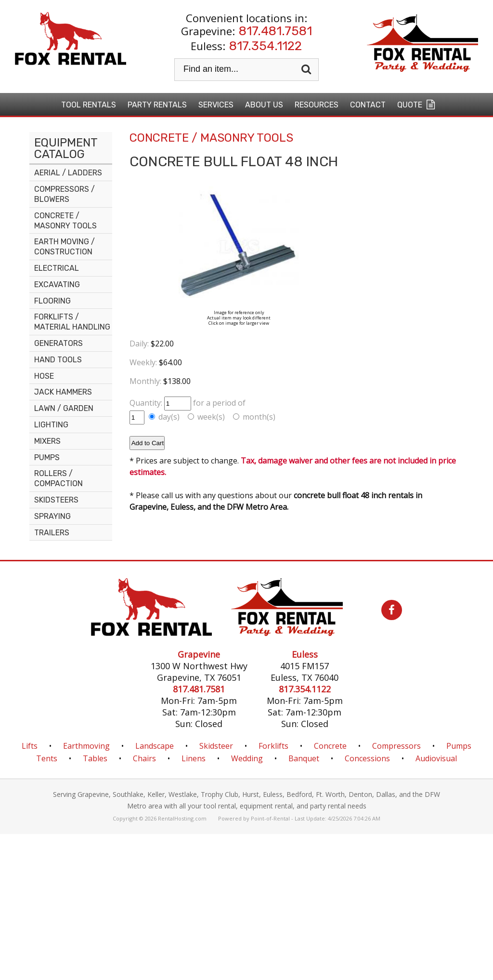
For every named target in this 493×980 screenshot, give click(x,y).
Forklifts (273, 746)
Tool (89, 105)
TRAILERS (52, 533)
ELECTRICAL (57, 268)
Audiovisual (436, 758)
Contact (368, 105)
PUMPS (47, 457)
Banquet (304, 758)
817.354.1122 (266, 46)
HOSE (44, 376)
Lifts (30, 746)
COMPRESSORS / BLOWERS (65, 194)
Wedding (247, 758)
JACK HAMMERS (63, 392)
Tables (95, 758)
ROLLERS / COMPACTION (58, 478)
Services (216, 105)
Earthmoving (86, 746)
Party (157, 105)
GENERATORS (58, 343)
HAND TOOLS (58, 360)
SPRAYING (52, 516)
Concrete (330, 746)
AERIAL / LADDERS (68, 173)
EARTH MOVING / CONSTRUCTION (65, 247)
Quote (417, 105)
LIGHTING (51, 425)
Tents (47, 758)
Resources (317, 105)
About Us (264, 105)
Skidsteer (216, 746)
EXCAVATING (57, 285)
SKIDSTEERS (56, 500)
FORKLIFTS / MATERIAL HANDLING (72, 322)
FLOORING (52, 301)
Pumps (459, 746)
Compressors (396, 746)
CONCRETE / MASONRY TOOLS (65, 221)
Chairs (144, 758)
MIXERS (47, 441)
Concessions (367, 758)
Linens (194, 758)
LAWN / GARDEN (64, 408)
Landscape (155, 746)
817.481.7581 (275, 31)
